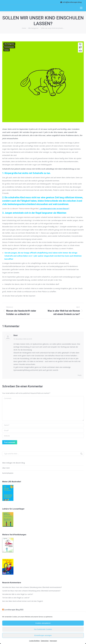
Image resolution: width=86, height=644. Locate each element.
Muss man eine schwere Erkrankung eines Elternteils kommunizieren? (37, 587)
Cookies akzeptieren (43, 623)
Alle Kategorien (9, 44)
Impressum (53, 641)
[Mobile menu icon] (81, 8)
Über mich (6, 468)
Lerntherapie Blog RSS (14, 610)
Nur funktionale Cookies (43, 629)
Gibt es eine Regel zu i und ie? (22, 594)
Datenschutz (45, 641)
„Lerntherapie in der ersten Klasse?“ (54, 208)
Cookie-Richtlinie (34, 641)
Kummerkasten (9, 47)
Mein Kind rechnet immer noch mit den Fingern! (26, 601)
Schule (7, 50)
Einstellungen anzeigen (43, 635)
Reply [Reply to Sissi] (80, 375)
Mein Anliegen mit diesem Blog (13, 463)
